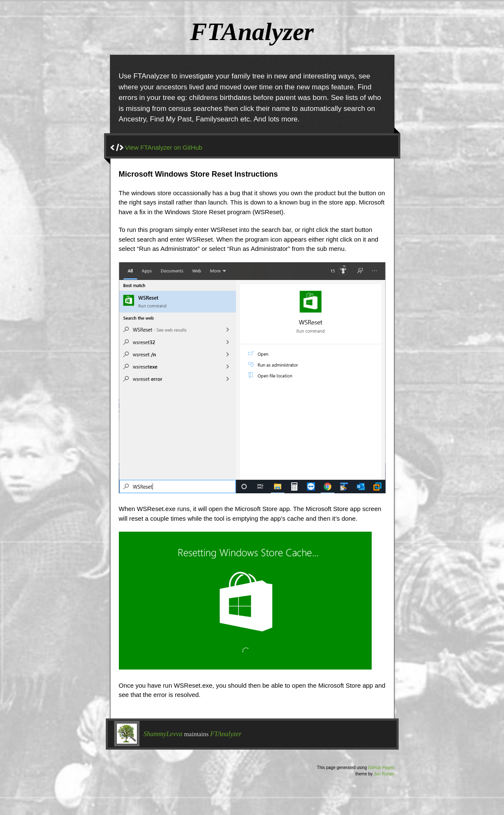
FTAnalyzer (226, 734)
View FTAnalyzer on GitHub (164, 147)
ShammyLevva (163, 734)
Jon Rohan (384, 774)
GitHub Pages (381, 768)
